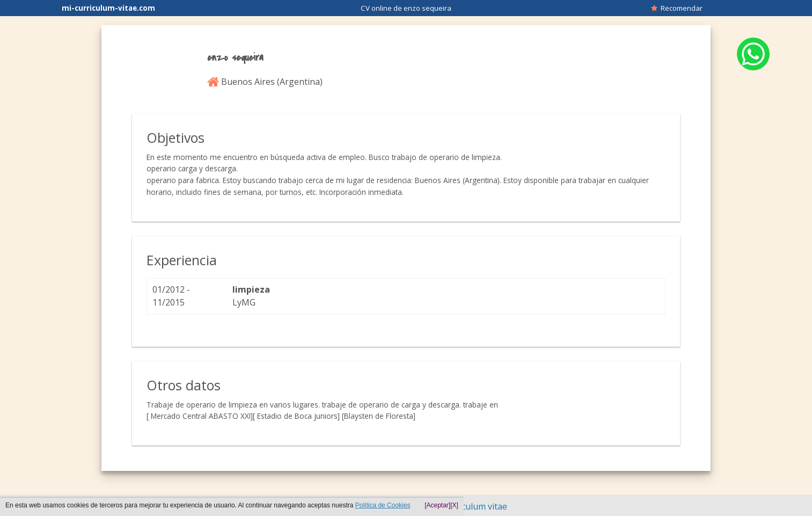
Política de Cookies (383, 505)
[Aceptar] (437, 505)
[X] (454, 505)
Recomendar (677, 8)
